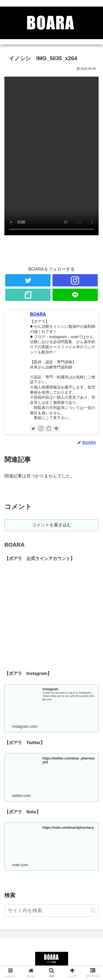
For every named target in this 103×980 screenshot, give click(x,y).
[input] (51, 911)
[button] (93, 911)
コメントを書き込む (52, 525)
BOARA (38, 314)
